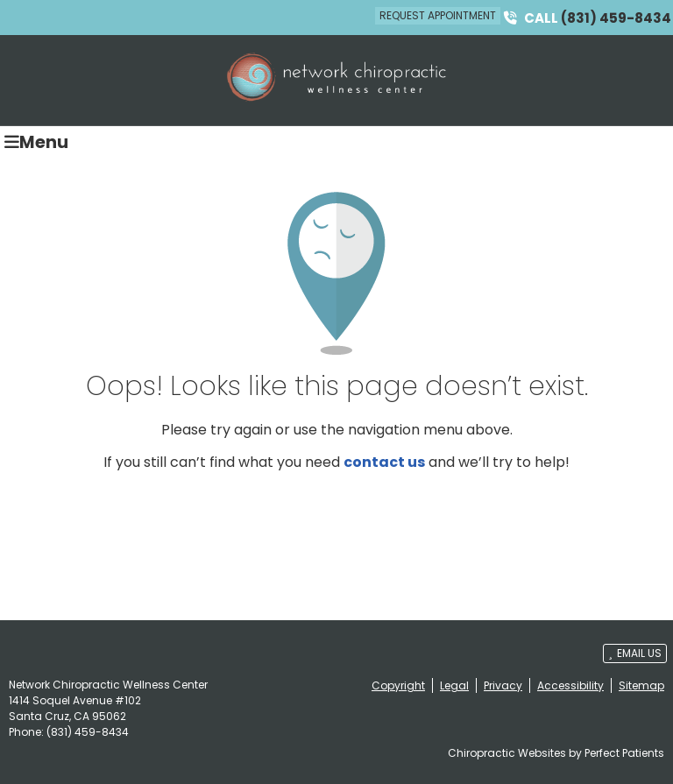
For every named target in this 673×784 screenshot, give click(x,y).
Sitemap (641, 685)
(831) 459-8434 (616, 18)
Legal (454, 685)
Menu (36, 141)
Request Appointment (438, 15)
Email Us (635, 653)
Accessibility (570, 685)
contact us (384, 462)
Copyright (398, 685)
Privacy (503, 685)
